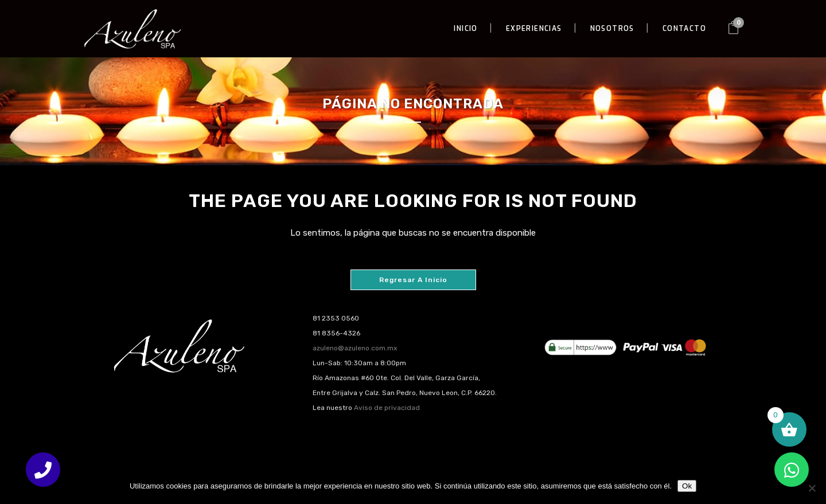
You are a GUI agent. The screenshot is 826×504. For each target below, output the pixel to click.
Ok (687, 486)
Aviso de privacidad (387, 408)
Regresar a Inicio (413, 280)
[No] (812, 488)
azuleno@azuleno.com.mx (355, 348)
